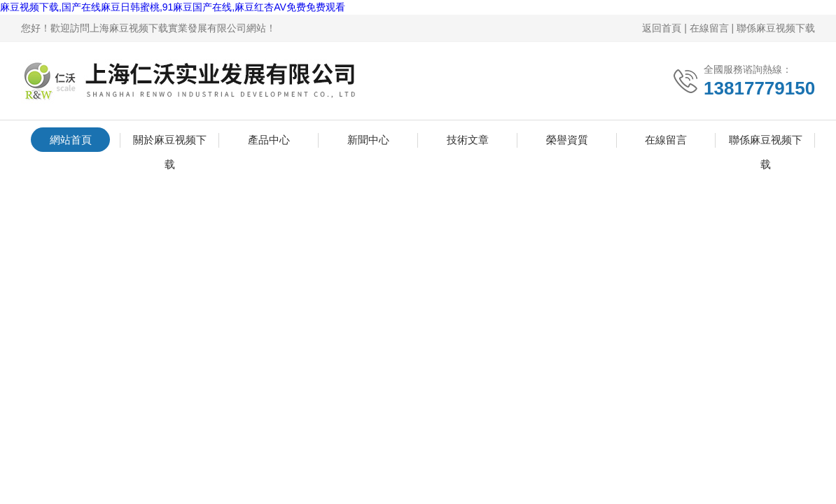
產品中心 (269, 140)
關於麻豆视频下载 (170, 143)
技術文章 (468, 140)
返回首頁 (662, 28)
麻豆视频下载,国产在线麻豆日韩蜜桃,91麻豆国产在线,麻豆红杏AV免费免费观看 (173, 7)
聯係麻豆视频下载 (776, 28)
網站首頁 (71, 140)
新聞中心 (368, 140)
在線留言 (709, 28)
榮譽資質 (567, 140)
